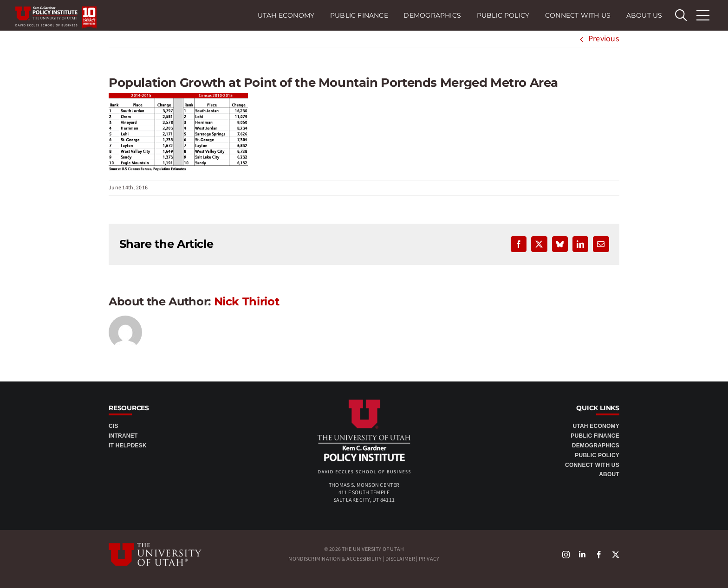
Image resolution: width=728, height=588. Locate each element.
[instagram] (566, 555)
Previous (604, 39)
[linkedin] (582, 555)
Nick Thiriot (247, 301)
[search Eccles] (681, 15)
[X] (616, 555)
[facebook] (599, 555)
